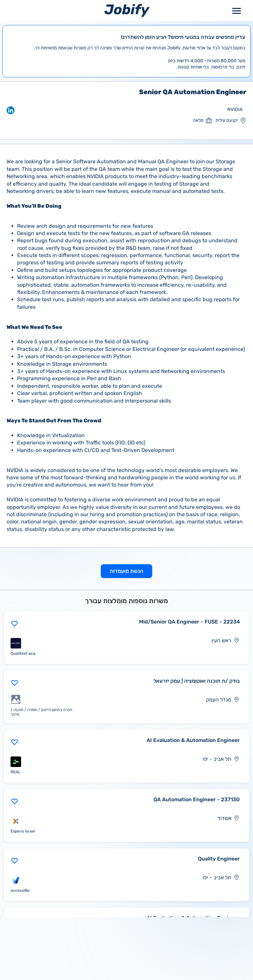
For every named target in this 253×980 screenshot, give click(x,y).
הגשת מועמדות (126, 571)
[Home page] (127, 10)
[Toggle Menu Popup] (237, 10)
